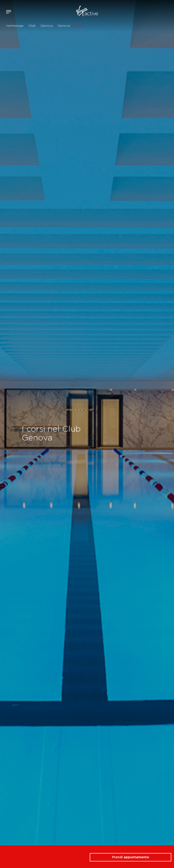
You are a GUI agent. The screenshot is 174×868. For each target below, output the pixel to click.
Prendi (131, 857)
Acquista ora (162, 11)
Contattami (169, 11)
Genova (47, 26)
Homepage (15, 26)
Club (32, 26)
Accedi (156, 12)
